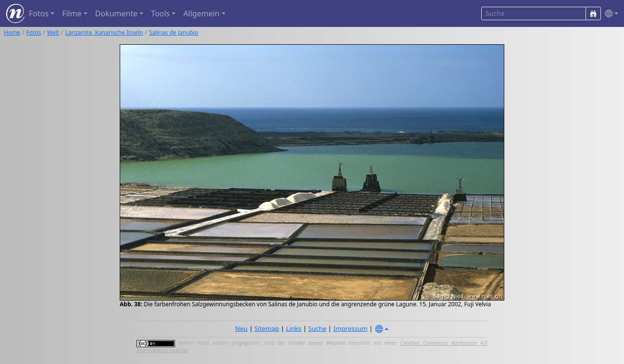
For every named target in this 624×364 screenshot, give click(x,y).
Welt (53, 32)
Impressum (350, 328)
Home (12, 32)
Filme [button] (72, 13)
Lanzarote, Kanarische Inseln (104, 32)
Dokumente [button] (116, 13)
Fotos (34, 32)
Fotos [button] (39, 13)
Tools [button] (160, 13)
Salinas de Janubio (174, 32)
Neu (241, 328)
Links (294, 328)
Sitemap (267, 328)
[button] (610, 14)
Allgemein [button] (201, 13)
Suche (317, 328)
